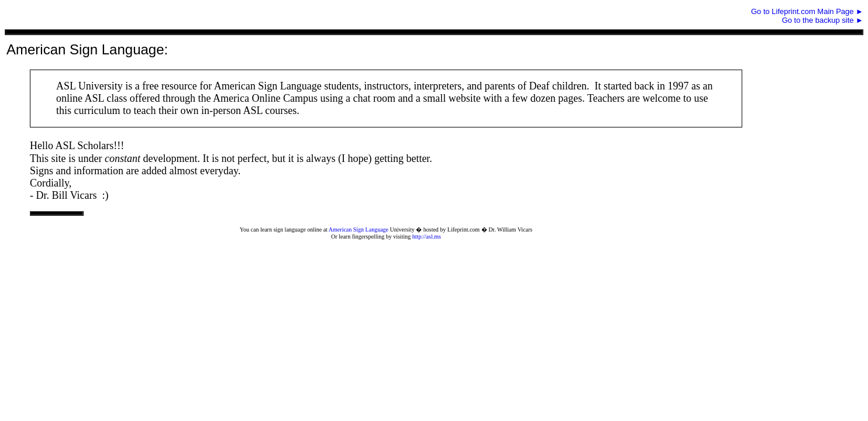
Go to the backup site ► (823, 20)
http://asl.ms (427, 237)
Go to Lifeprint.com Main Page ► (807, 11)
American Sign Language (359, 230)
